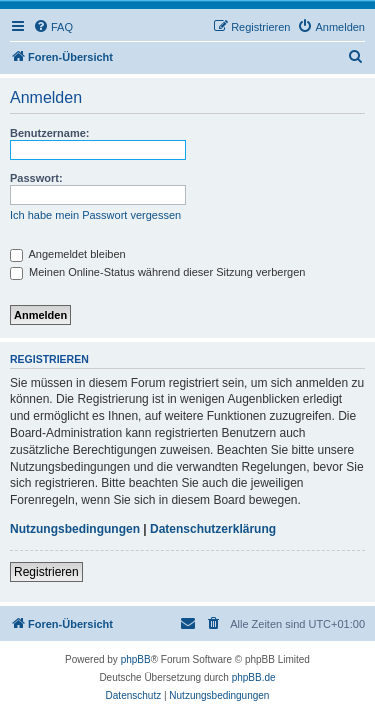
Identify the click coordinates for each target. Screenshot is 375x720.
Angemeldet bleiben (68, 254)
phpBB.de (254, 677)
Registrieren (46, 572)
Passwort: (36, 178)
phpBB (136, 659)
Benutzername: (49, 133)
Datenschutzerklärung (213, 529)
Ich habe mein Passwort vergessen (95, 215)
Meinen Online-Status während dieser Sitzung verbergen (157, 272)
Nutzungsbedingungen (75, 529)
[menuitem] (53, 27)
